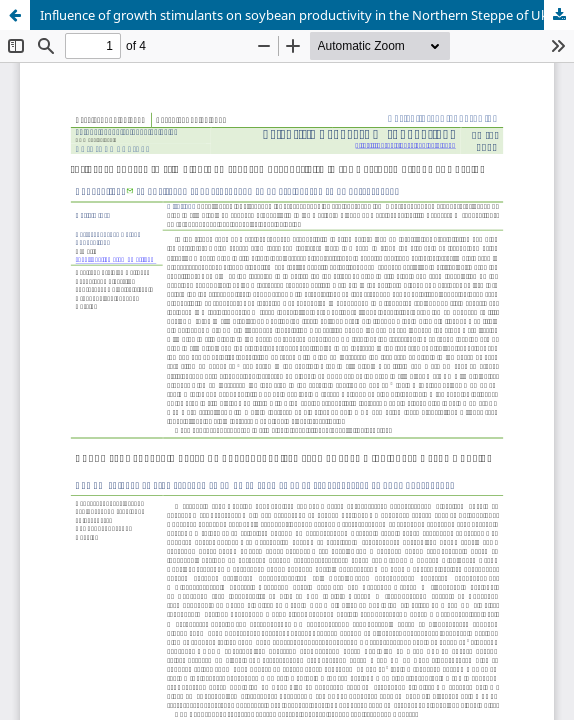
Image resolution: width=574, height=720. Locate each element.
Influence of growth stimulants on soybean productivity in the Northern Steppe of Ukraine (307, 15)
